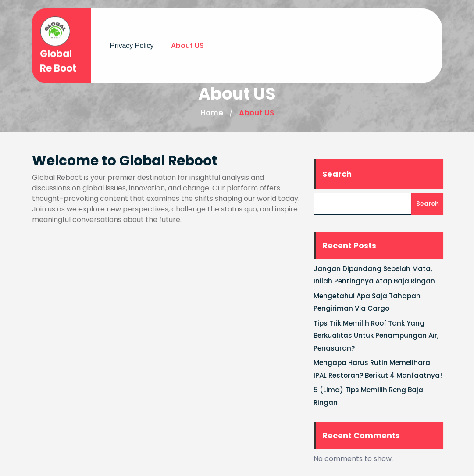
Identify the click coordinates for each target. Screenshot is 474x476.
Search (341, 174)
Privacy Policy (132, 43)
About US (187, 43)
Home (212, 113)
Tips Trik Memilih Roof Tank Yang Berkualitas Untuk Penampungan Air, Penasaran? (380, 336)
